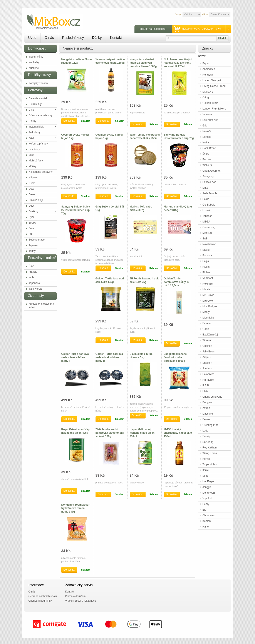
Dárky (97, 38)
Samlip (207, 436)
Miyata (206, 289)
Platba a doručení (75, 596)
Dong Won (209, 493)
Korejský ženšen (38, 83)
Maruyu (207, 312)
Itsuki (206, 470)
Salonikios (209, 374)
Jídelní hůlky (36, 57)
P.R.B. (206, 385)
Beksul (206, 419)
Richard (207, 272)
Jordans (207, 368)
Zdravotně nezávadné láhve (41, 306)
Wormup (207, 340)
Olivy (32, 206)
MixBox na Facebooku (153, 29)
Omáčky (34, 211)
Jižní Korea (35, 289)
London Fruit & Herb (214, 109)
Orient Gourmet (212, 171)
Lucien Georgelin (212, 80)
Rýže (32, 217)
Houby (33, 121)
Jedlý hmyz (35, 132)
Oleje (32, 194)
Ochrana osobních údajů (43, 596)
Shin (205, 391)
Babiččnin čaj (210, 335)
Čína (31, 266)
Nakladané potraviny (41, 172)
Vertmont (208, 278)
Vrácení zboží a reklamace (81, 601)
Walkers (207, 165)
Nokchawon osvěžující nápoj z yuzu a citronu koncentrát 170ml (178, 63)
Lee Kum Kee (211, 120)
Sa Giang (208, 442)
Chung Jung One (212, 397)
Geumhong (209, 227)
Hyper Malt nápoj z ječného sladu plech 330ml (142, 433)
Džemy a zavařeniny (41, 115)
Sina (205, 476)
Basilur (207, 250)
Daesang (208, 414)
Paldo (206, 199)
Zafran (206, 408)
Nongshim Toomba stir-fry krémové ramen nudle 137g (76, 508)
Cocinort (207, 346)
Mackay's (208, 92)
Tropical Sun (210, 465)
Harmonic (208, 380)
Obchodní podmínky (40, 601)
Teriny (32, 251)
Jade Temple (210, 193)
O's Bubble (209, 205)
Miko (205, 188)
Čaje (31, 110)
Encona (207, 159)
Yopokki (207, 498)
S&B (205, 239)
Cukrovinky (35, 104)
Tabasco (207, 216)
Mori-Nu (207, 233)
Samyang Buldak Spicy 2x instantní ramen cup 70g (76, 210)
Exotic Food (209, 182)
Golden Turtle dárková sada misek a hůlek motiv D (109, 357)
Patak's (207, 131)
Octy (31, 189)
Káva (32, 138)
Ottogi (206, 97)
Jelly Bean (209, 352)
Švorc (206, 154)
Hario (206, 527)
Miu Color (208, 301)
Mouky (33, 166)
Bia (204, 510)
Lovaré (207, 210)
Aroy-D (207, 357)
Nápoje (33, 178)
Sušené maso (37, 240)
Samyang (208, 176)
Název (202, 56)
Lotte (206, 431)
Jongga (207, 487)
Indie (32, 277)
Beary (206, 504)
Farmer (207, 323)
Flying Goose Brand (214, 86)
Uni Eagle (208, 481)
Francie (33, 272)
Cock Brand (209, 148)
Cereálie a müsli (38, 98)
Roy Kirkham (210, 448)
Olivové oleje (36, 200)
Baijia (206, 261)
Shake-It (207, 363)
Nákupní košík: (191, 29)
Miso (31, 155)
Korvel (206, 459)
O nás (49, 38)
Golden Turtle (210, 103)
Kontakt (116, 38)
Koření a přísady (38, 144)
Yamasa (207, 114)
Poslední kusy (73, 38)
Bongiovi (208, 402)
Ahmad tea (209, 69)
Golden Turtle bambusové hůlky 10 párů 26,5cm (177, 282)
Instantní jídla (36, 127)
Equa (206, 63)
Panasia (207, 256)
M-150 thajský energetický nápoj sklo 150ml (178, 433)
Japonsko (34, 283)
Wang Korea (210, 453)
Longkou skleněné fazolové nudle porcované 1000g (175, 357)
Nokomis (208, 284)
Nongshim (208, 75)
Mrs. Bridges (210, 306)
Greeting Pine (211, 425)
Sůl (31, 234)
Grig (205, 126)
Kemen (207, 521)
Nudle (32, 183)
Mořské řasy (36, 161)
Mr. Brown (208, 295)
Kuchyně (34, 68)
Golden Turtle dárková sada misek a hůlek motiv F (75, 357)
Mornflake (208, 318)
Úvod (32, 38)
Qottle (206, 329)
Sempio (207, 137)
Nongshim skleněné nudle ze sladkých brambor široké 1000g (143, 63)
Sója (31, 228)
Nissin (206, 267)
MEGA (206, 222)
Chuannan (209, 515)
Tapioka (33, 245)
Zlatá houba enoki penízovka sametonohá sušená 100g (110, 433)
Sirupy (32, 223)
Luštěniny (34, 149)
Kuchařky (34, 62)
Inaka (206, 143)
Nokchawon (209, 244)
